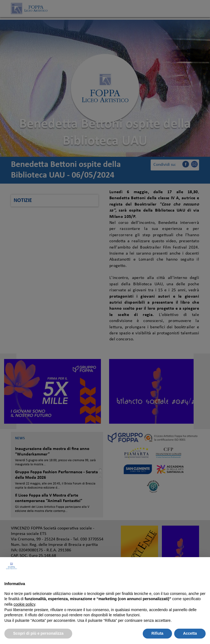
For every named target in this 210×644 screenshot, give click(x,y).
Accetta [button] (190, 633)
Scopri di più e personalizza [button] (38, 633)
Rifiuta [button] (157, 633)
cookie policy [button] (24, 604)
